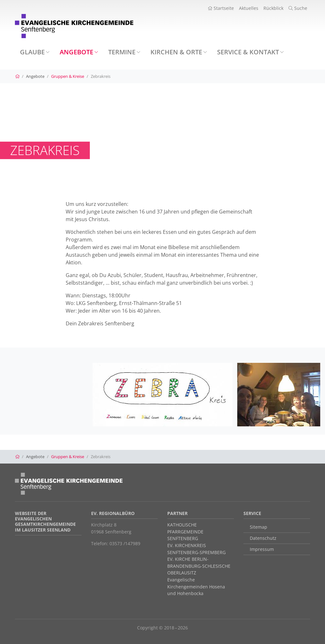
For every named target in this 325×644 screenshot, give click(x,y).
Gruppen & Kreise (68, 76)
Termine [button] (124, 52)
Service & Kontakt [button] (250, 52)
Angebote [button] (79, 52)
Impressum (262, 549)
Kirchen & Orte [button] (179, 52)
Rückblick (273, 8)
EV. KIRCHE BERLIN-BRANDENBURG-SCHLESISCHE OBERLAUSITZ (199, 566)
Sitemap (259, 527)
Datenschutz (263, 538)
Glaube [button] (35, 52)
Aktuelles (249, 8)
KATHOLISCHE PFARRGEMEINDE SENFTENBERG (185, 532)
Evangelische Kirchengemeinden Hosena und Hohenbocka (196, 586)
